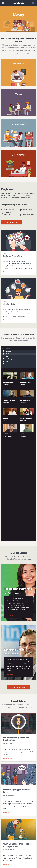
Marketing (6, 359)
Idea (5, 356)
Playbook (6, 253)
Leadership (7, 364)
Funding (6, 352)
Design (5, 354)
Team (5, 361)
